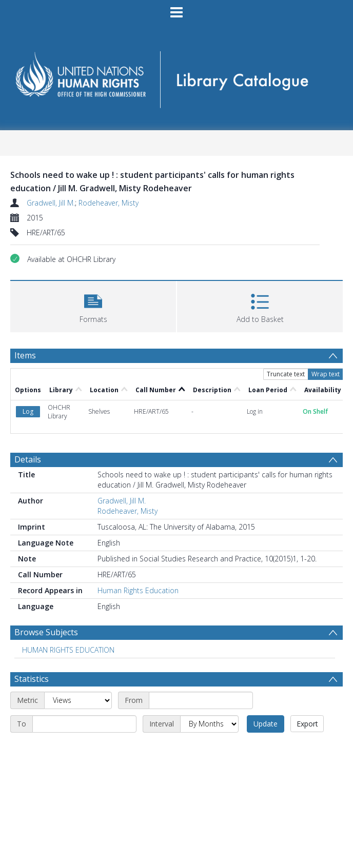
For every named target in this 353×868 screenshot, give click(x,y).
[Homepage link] (176, 76)
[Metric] (78, 700)
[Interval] (209, 724)
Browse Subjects (46, 632)
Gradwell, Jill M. (51, 203)
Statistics (32, 679)
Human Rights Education (138, 590)
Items (25, 355)
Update (266, 724)
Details (28, 459)
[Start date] (201, 700)
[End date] (84, 724)
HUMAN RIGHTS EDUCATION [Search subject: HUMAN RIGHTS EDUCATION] (68, 650)
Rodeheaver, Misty (109, 203)
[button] (93, 305)
